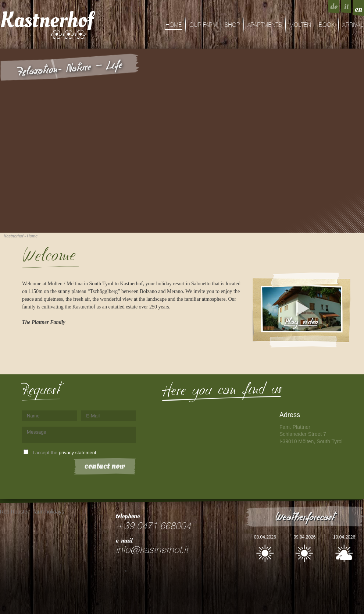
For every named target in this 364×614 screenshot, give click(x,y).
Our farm (203, 25)
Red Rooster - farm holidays (32, 512)
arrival (353, 25)
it (346, 7)
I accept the (65, 453)
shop (232, 25)
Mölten (300, 25)
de (334, 7)
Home (174, 25)
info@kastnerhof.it (152, 550)
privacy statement (78, 453)
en (358, 9)
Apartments (265, 25)
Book (327, 25)
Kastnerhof (47, 20)
